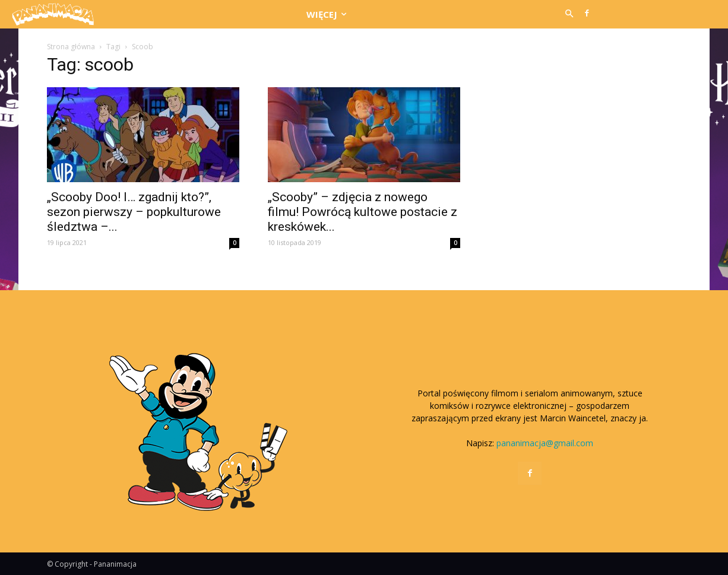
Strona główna (71, 47)
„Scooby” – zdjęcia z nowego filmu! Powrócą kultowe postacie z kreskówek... (363, 212)
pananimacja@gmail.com (545, 443)
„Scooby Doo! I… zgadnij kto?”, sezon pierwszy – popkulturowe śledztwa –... (134, 212)
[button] (569, 14)
